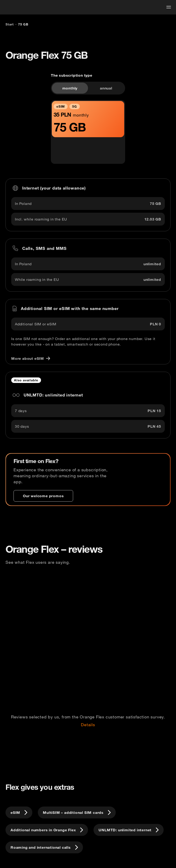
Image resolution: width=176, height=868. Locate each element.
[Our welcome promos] (43, 496)
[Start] (10, 24)
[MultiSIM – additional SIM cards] (77, 812)
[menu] (169, 7)
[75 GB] (23, 24)
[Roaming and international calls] (44, 847)
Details (88, 725)
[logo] (12, 7)
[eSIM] (19, 812)
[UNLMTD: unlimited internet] (129, 830)
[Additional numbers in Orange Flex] (47, 830)
